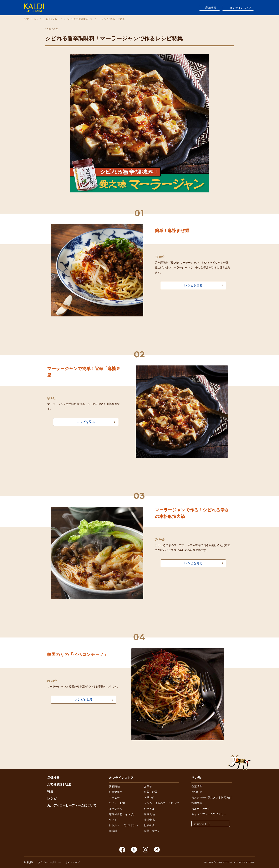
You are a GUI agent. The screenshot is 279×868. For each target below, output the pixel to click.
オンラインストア (241, 8)
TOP (26, 19)
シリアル (149, 809)
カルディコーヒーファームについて (72, 805)
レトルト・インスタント (124, 825)
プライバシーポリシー (49, 862)
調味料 (113, 831)
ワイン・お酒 (117, 803)
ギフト (113, 820)
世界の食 (149, 825)
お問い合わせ (202, 824)
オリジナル (116, 809)
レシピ (37, 19)
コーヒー (114, 797)
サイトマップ (73, 862)
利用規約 (29, 862)
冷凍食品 (149, 820)
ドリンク (149, 797)
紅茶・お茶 (151, 792)
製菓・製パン (152, 831)
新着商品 (114, 786)
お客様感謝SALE (59, 785)
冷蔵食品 (149, 814)
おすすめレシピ (54, 19)
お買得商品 (116, 792)
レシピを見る (193, 285)
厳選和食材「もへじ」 (122, 814)
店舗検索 (211, 8)
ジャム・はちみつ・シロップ (161, 803)
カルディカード (201, 809)
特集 (50, 792)
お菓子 (148, 786)
